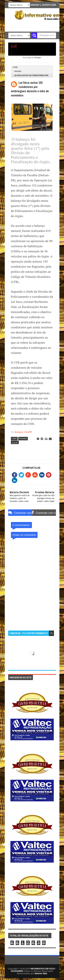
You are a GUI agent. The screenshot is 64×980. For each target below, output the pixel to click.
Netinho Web (41, 974)
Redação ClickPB (23, 432)
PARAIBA (18, 71)
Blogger (38, 58)
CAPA (14, 439)
